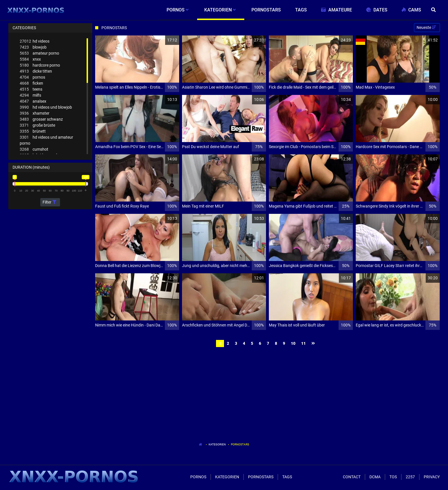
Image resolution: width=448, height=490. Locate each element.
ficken (31, 83)
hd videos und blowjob (46, 107)
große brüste (37, 125)
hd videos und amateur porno (46, 140)
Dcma (375, 477)
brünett (33, 131)
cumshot (34, 149)
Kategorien (217, 444)
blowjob (33, 47)
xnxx (30, 59)
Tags (287, 477)
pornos (32, 77)
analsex (33, 101)
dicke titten (36, 71)
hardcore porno (40, 65)
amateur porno (39, 53)
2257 (410, 477)
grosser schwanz (41, 119)
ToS (393, 477)
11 (303, 343)
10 (293, 343)
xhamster (35, 113)
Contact (352, 477)
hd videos (35, 41)
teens (31, 89)
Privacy (432, 477)
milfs (30, 95)
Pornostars (240, 444)
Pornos (198, 477)
